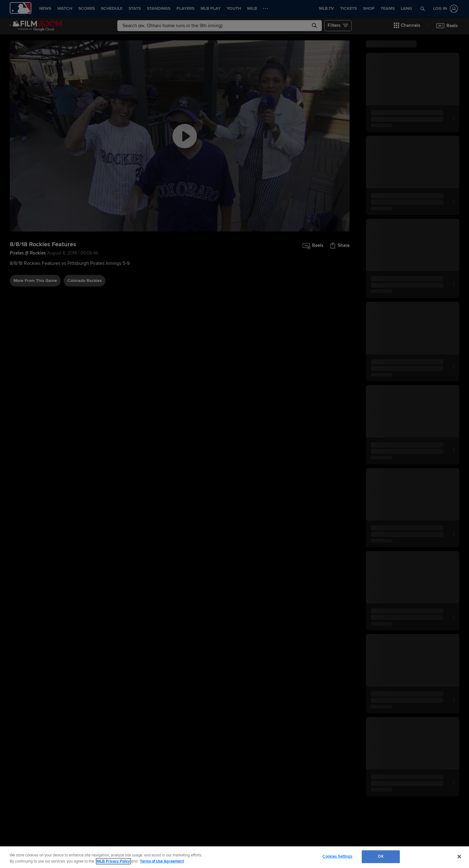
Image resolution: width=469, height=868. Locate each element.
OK (381, 856)
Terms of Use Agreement (162, 861)
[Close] (459, 856)
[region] (234, 857)
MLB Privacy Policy (113, 861)
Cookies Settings (337, 856)
